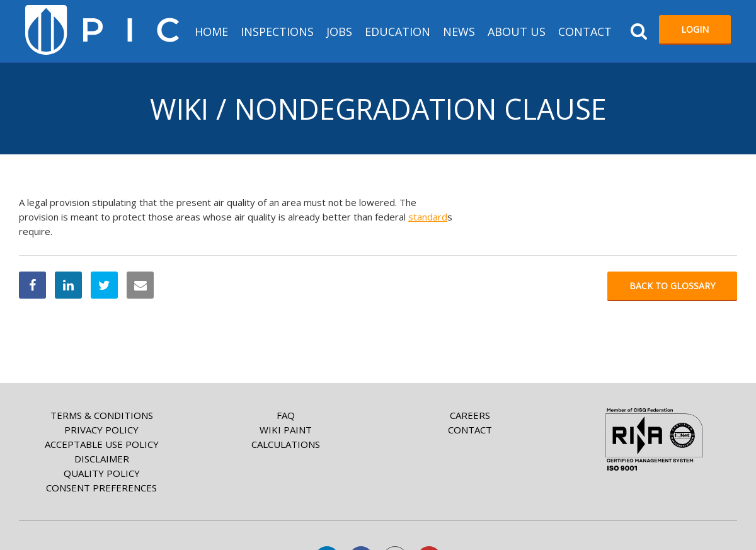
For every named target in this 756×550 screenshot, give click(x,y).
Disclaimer (102, 459)
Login (695, 29)
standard (428, 217)
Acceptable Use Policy (102, 444)
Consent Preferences (101, 488)
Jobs (339, 32)
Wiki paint (286, 430)
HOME (211, 32)
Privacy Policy (101, 430)
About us (517, 32)
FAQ (286, 415)
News (459, 32)
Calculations (286, 444)
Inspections (277, 32)
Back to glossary (672, 286)
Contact (585, 32)
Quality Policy (102, 473)
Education (398, 32)
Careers (470, 415)
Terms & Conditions (102, 415)
